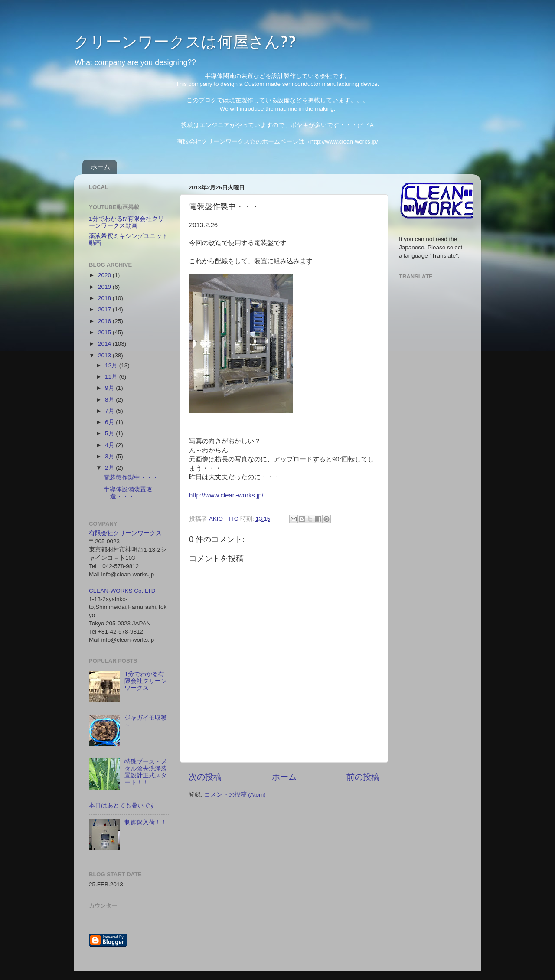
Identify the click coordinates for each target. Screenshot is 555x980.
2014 (105, 344)
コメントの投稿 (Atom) (235, 795)
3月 (110, 456)
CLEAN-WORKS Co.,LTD (122, 591)
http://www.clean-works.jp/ (226, 495)
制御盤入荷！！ (146, 822)
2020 (105, 275)
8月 (110, 400)
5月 (110, 433)
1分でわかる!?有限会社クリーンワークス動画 (126, 222)
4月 (110, 445)
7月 (110, 411)
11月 (112, 377)
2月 (110, 468)
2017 (105, 309)
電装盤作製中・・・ (131, 478)
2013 (105, 355)
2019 (105, 287)
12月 (112, 365)
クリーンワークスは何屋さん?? (185, 41)
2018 (105, 298)
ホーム (100, 167)
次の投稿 (205, 777)
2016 (105, 321)
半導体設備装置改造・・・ (128, 493)
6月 (110, 422)
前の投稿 (363, 777)
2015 (105, 332)
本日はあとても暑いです (122, 805)
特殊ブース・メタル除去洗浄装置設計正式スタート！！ (146, 772)
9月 (110, 388)
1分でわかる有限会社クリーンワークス (146, 681)
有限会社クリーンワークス (125, 533)
